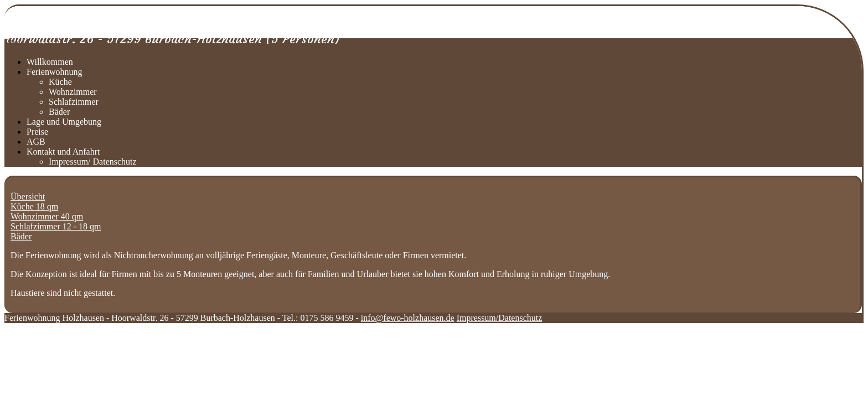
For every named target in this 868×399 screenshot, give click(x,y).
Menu (15, 43)
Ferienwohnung (54, 72)
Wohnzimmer (73, 92)
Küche (60, 82)
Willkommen (50, 62)
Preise (37, 132)
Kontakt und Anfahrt (63, 152)
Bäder (59, 112)
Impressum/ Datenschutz (93, 162)
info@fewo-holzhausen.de (408, 318)
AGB (36, 142)
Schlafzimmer (74, 102)
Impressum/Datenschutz (500, 318)
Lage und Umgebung (64, 122)
